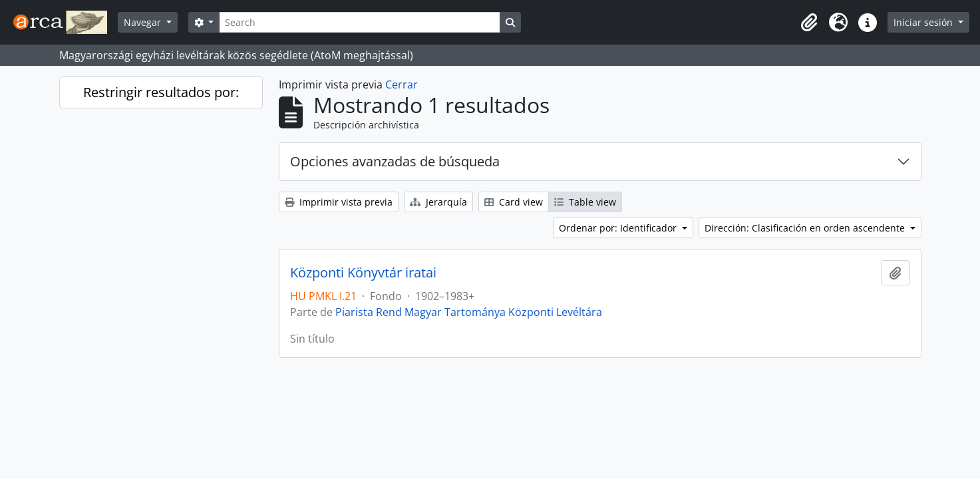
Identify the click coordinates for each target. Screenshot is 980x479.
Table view (585, 202)
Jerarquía (438, 202)
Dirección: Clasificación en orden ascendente (806, 228)
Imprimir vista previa (339, 202)
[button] (809, 23)
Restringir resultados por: (161, 92)
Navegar (144, 22)
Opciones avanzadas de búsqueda (395, 161)
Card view (514, 202)
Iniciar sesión (924, 22)
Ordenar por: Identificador (619, 228)
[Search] (359, 22)
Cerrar (402, 84)
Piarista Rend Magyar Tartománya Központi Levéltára (469, 312)
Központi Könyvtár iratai (363, 273)
